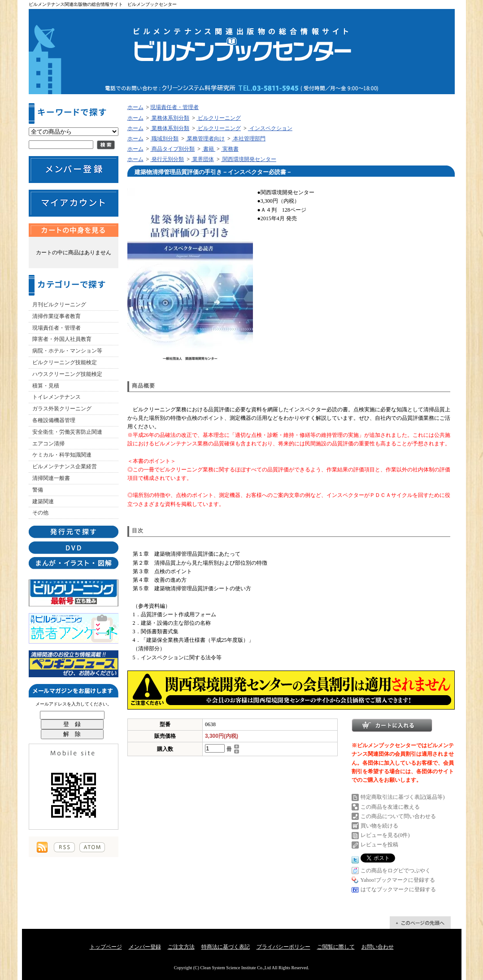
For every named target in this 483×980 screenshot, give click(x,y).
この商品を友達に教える (390, 807)
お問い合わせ (378, 947)
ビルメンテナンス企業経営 (65, 466)
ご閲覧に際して (336, 947)
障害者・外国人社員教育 (62, 339)
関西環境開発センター (249, 159)
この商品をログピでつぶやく (396, 871)
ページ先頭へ (420, 923)
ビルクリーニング (219, 118)
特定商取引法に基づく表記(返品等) (403, 797)
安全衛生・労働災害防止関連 (67, 432)
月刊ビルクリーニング (59, 305)
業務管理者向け (205, 139)
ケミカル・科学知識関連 (62, 455)
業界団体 (202, 159)
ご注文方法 (181, 947)
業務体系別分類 (170, 118)
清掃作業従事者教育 (57, 316)
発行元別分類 (167, 159)
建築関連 (43, 501)
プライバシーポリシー (283, 947)
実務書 (230, 149)
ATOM (92, 847)
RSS (64, 847)
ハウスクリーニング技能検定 (67, 374)
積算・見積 (46, 386)
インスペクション (270, 128)
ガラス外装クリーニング (62, 409)
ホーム (135, 107)
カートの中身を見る (74, 230)
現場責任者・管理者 (57, 328)
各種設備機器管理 (54, 420)
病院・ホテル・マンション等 (67, 351)
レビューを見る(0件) (385, 835)
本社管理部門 (249, 139)
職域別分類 (164, 139)
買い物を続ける (379, 826)
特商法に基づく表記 (226, 947)
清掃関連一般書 (51, 478)
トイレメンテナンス (57, 397)
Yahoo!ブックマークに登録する (398, 880)
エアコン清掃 (48, 444)
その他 (40, 513)
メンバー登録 (145, 947)
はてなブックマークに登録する (398, 889)
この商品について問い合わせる (398, 816)
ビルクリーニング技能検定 (65, 362)
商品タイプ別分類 (172, 149)
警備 (38, 490)
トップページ (106, 947)
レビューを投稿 (379, 845)
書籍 (209, 149)
